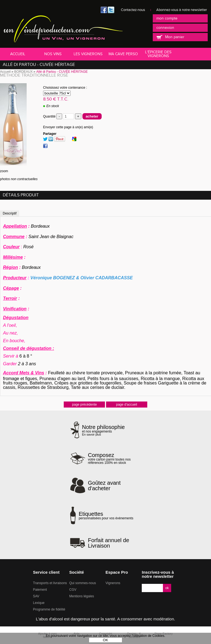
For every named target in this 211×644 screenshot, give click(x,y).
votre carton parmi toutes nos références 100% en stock (114, 458)
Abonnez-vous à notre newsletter (182, 10)
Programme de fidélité (49, 609)
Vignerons (113, 583)
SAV (36, 596)
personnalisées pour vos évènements (106, 515)
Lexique (39, 603)
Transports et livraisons (50, 583)
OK (105, 640)
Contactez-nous (133, 10)
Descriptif (10, 213)
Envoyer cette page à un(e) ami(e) (68, 127)
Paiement (40, 590)
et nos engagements (104, 430)
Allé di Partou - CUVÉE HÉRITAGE (39, 65)
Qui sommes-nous (83, 583)
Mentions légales (82, 596)
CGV (73, 590)
